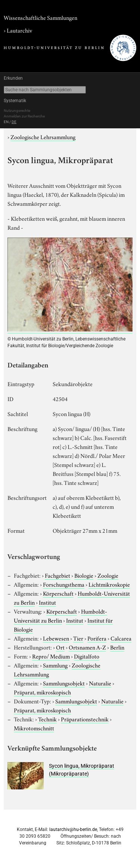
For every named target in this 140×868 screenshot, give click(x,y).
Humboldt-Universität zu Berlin (60, 615)
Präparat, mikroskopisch (42, 692)
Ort (60, 647)
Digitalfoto (87, 656)
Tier (78, 638)
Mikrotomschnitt (34, 728)
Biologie (84, 575)
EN (6, 122)
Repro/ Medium (51, 656)
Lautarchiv (19, 30)
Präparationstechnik (85, 719)
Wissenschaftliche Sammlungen (41, 17)
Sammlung (55, 665)
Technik (47, 719)
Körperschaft (58, 593)
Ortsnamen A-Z (87, 647)
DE (14, 122)
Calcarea (121, 638)
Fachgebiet (57, 575)
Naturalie (100, 683)
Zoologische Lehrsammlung (43, 137)
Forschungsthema (64, 584)
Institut (47, 602)
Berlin (117, 647)
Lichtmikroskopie (109, 584)
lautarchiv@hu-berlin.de (73, 829)
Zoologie (108, 575)
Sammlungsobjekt (64, 683)
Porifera (97, 638)
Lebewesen (56, 638)
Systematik (15, 101)
